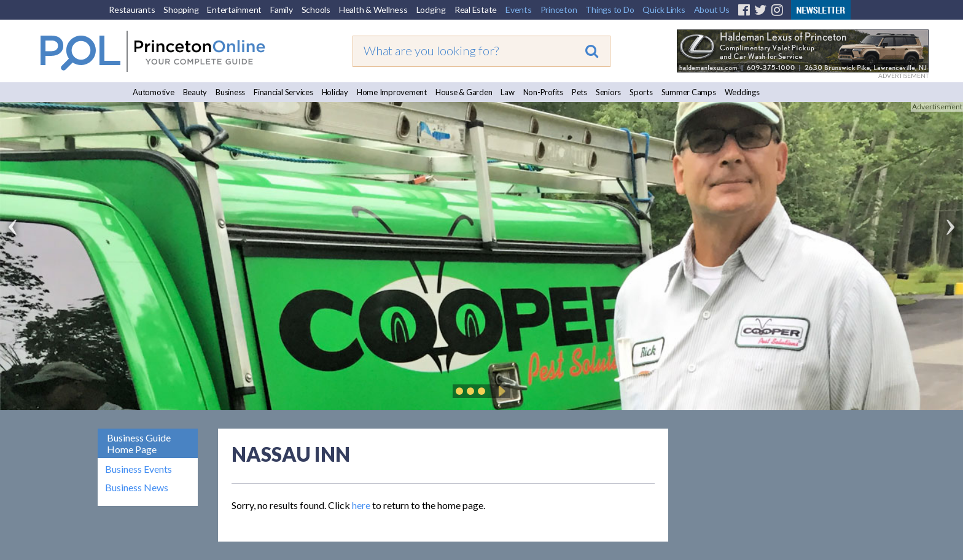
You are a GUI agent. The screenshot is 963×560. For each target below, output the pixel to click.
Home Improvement (392, 92)
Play (500, 391)
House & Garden (464, 92)
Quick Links (664, 10)
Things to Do (610, 10)
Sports (641, 92)
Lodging (431, 10)
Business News (137, 488)
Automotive (154, 92)
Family (282, 10)
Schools (316, 10)
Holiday (335, 92)
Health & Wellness (373, 10)
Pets (579, 92)
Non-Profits (543, 92)
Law (507, 92)
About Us (712, 10)
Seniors (608, 92)
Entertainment (234, 10)
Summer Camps (689, 92)
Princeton (559, 10)
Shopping (181, 10)
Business (230, 92)
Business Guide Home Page (139, 443)
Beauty (195, 92)
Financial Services (283, 92)
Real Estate (476, 10)
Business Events (138, 469)
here (361, 505)
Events (519, 10)
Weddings (742, 92)
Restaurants (132, 10)
